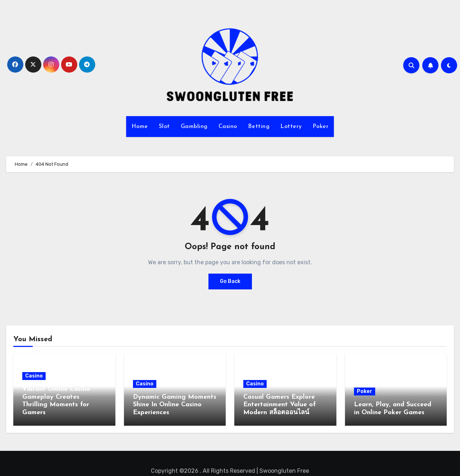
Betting (259, 127)
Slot (164, 127)
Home (140, 127)
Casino (228, 127)
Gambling (194, 127)
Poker (321, 127)
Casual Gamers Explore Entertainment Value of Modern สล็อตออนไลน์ (280, 405)
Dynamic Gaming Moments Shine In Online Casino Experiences (175, 405)
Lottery (291, 127)
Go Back (230, 281)
